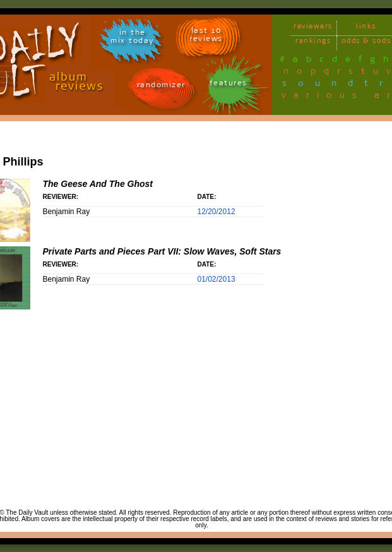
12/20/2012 (217, 212)
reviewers (313, 28)
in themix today (132, 39)
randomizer (161, 87)
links (366, 28)
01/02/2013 (217, 279)
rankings (313, 43)
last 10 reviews (206, 37)
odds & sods (366, 43)
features (229, 85)
